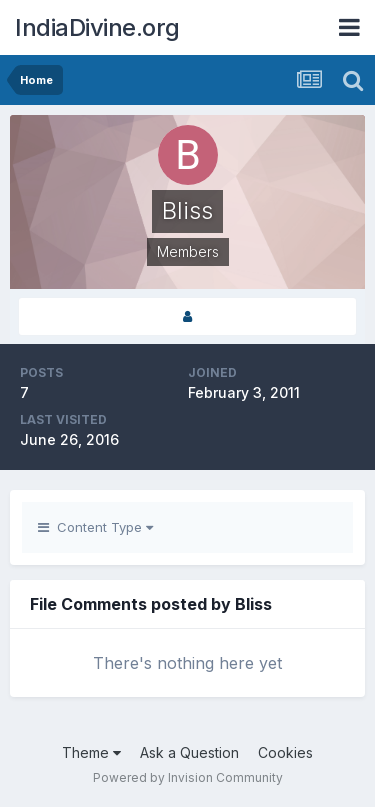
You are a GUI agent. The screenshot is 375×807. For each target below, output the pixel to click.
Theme (91, 752)
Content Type (95, 527)
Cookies (285, 752)
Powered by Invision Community (188, 777)
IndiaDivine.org (97, 27)
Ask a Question (189, 752)
